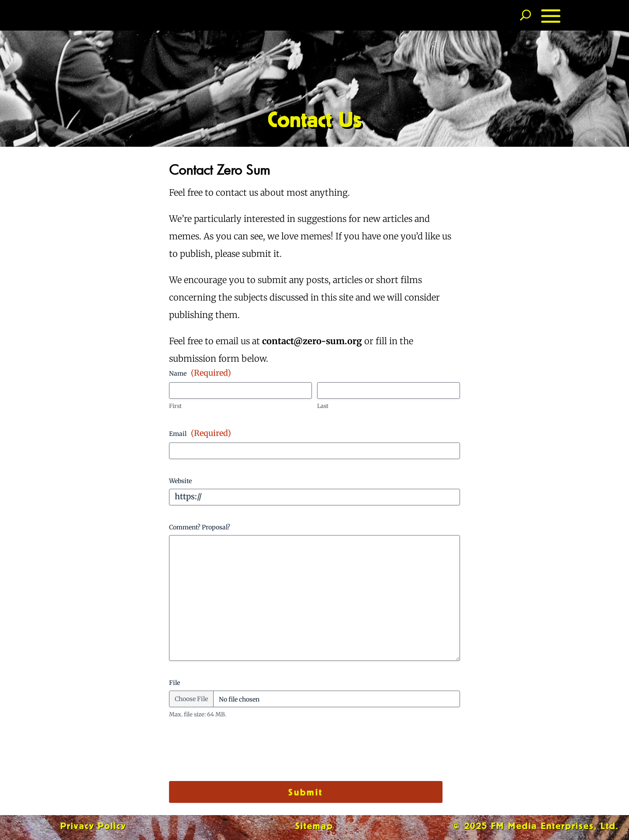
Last (323, 406)
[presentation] (235, 754)
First (175, 406)
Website (180, 481)
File (175, 683)
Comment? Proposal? (200, 527)
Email (200, 433)
